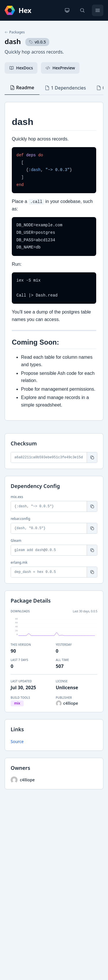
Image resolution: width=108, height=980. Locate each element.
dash (13, 41)
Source (17, 741)
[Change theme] (67, 10)
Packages (15, 32)
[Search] (82, 10)
